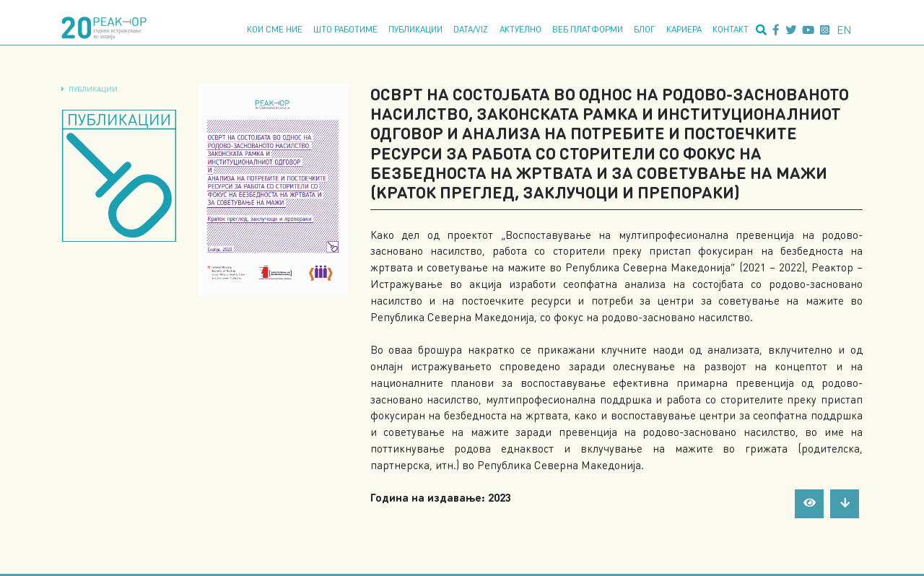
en (844, 30)
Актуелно (520, 29)
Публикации (415, 29)
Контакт (731, 29)
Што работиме (345, 29)
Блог (645, 29)
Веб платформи (588, 29)
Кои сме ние (275, 29)
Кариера (684, 29)
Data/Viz (471, 29)
